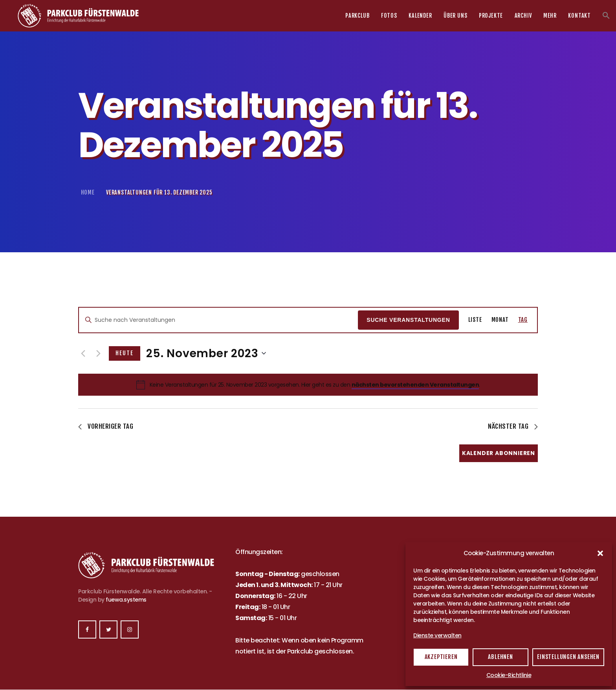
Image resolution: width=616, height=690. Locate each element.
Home (88, 192)
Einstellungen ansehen (568, 657)
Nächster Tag (513, 427)
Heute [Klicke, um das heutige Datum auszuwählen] (125, 353)
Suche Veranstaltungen (408, 320)
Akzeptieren (441, 657)
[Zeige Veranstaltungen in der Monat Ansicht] (500, 320)
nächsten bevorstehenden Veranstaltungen (415, 385)
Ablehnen (500, 657)
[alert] (315, 385)
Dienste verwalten (437, 635)
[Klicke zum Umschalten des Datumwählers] (206, 354)
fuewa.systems (126, 600)
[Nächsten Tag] (98, 353)
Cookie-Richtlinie (509, 675)
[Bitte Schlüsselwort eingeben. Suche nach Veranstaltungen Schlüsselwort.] (218, 320)
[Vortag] (83, 353)
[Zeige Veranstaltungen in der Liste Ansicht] (475, 320)
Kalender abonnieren (499, 453)
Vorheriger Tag (106, 427)
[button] (600, 553)
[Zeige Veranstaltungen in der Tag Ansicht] (523, 320)
